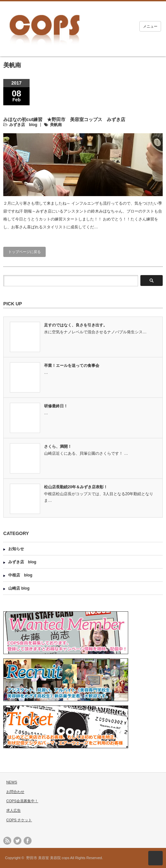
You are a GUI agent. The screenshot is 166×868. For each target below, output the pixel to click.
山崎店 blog (19, 588)
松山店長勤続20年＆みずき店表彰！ (76, 487)
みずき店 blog (23, 125)
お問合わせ (15, 792)
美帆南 (56, 125)
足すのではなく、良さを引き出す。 (76, 325)
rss (7, 841)
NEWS (12, 782)
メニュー (150, 26)
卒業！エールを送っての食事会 (72, 366)
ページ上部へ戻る (155, 858)
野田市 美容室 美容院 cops (48, 858)
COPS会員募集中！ (22, 801)
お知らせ (16, 549)
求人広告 (13, 810)
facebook (28, 841)
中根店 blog (20, 575)
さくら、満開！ (58, 447)
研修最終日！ (56, 406)
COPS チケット (19, 820)
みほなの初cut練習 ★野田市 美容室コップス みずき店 (64, 119)
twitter (17, 841)
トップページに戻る (24, 252)
